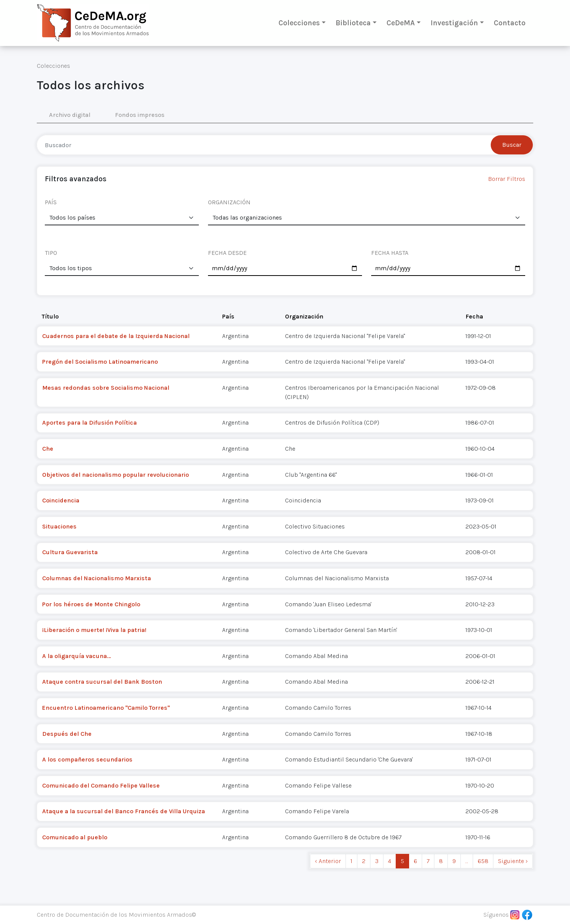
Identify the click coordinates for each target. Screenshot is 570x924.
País (228, 316)
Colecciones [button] (299, 23)
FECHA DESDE (227, 253)
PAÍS (51, 202)
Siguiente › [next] (513, 861)
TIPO (51, 253)
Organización (304, 316)
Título (50, 316)
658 (483, 861)
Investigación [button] (454, 23)
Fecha (474, 316)
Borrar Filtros (507, 179)
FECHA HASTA (390, 253)
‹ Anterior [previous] (328, 861)
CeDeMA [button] (401, 23)
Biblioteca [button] (353, 23)
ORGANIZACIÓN (229, 202)
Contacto (510, 23)
